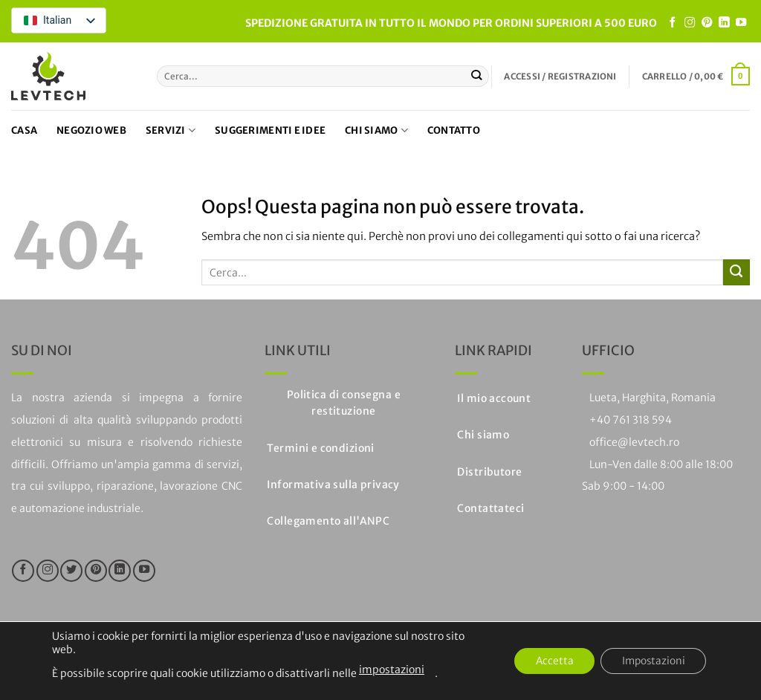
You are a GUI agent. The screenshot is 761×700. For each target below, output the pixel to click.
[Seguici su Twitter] (71, 571)
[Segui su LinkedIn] (724, 23)
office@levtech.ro (634, 442)
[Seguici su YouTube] (741, 23)
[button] (560, 77)
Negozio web (91, 130)
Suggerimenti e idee (270, 130)
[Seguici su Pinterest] (707, 23)
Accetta (548, 661)
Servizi (171, 130)
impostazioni (392, 670)
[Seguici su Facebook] (673, 23)
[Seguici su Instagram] (690, 23)
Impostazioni (651, 661)
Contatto (454, 130)
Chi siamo (376, 130)
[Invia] (477, 76)
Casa (24, 130)
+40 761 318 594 (631, 420)
